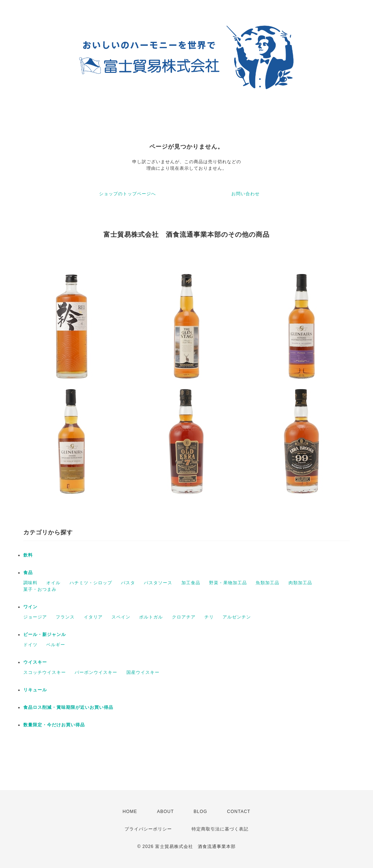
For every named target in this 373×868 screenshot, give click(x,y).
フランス (65, 617)
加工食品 (191, 583)
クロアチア (184, 617)
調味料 (30, 583)
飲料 (28, 555)
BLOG (201, 812)
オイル (53, 583)
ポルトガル (151, 617)
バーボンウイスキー (96, 672)
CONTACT (239, 812)
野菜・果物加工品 (228, 583)
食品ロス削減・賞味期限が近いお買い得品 (68, 707)
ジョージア (35, 617)
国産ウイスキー (143, 672)
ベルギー (56, 645)
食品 (28, 573)
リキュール (35, 690)
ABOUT (165, 812)
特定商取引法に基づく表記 (220, 829)
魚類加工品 (268, 583)
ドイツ (30, 645)
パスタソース (158, 583)
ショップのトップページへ (127, 194)
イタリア (93, 617)
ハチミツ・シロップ (91, 583)
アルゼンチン (237, 617)
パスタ (128, 583)
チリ (209, 617)
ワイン (30, 607)
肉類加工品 (300, 583)
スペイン (121, 617)
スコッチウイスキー (45, 672)
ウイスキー (35, 662)
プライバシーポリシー (148, 829)
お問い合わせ (246, 194)
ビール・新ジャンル (45, 635)
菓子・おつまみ (40, 589)
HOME (130, 812)
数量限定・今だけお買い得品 (54, 725)
